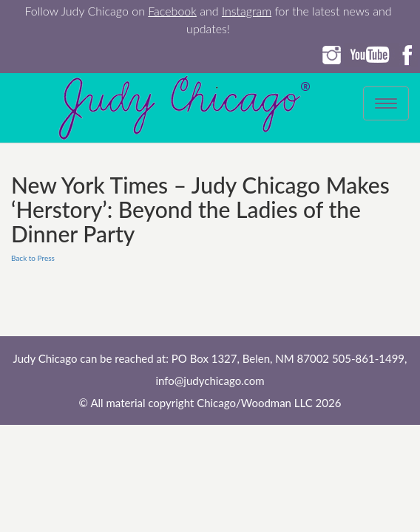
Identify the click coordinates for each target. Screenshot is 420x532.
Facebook (172, 11)
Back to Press (33, 258)
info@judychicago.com (210, 381)
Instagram (247, 11)
